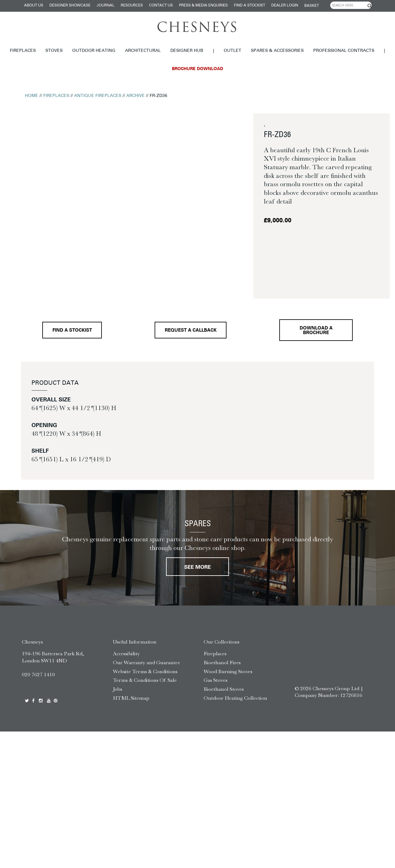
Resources (132, 6)
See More (197, 567)
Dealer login (285, 6)
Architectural (143, 51)
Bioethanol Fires (222, 662)
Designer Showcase (70, 6)
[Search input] (351, 5)
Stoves (54, 51)
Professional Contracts (344, 51)
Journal (106, 6)
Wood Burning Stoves (228, 671)
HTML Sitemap (131, 698)
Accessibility (126, 653)
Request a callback (191, 331)
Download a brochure (316, 331)
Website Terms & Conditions (145, 671)
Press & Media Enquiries (203, 6)
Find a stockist (249, 6)
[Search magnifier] (370, 6)
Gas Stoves (216, 680)
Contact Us (161, 6)
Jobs (118, 689)
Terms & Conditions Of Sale (145, 680)
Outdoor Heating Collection (235, 698)
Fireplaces (23, 51)
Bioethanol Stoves (224, 689)
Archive (135, 96)
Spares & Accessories (277, 51)
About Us (34, 6)
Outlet (233, 51)
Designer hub (187, 51)
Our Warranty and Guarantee (147, 662)
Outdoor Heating (94, 51)
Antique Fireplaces (98, 96)
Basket (312, 6)
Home (32, 96)
